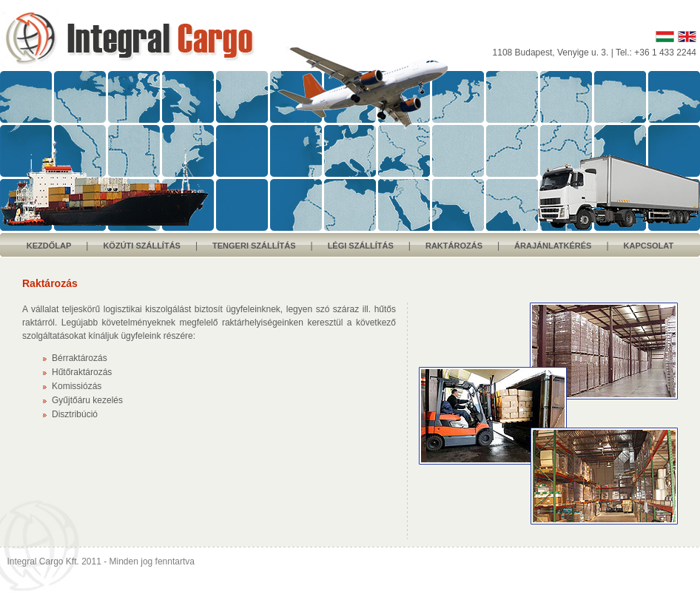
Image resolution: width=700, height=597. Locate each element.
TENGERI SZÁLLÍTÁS (254, 246)
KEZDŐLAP (49, 246)
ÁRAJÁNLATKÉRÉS (553, 246)
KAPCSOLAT (649, 246)
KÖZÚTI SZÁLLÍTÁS (142, 246)
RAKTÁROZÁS (454, 246)
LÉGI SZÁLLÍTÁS (361, 246)
